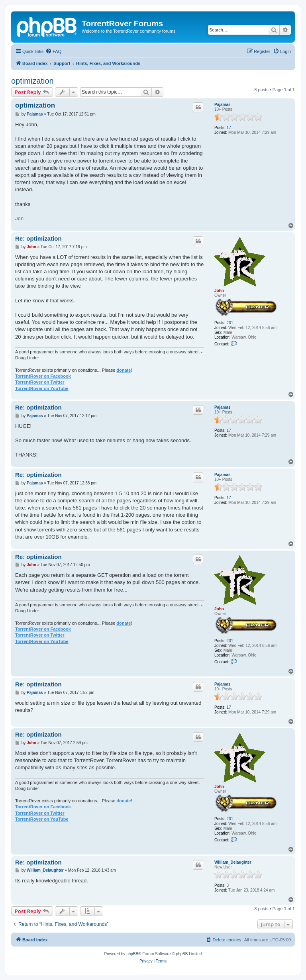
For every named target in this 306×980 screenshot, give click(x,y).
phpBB (132, 954)
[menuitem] (53, 51)
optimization (32, 81)
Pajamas (223, 105)
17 (229, 128)
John (219, 291)
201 (230, 323)
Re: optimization (38, 238)
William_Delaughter (233, 862)
